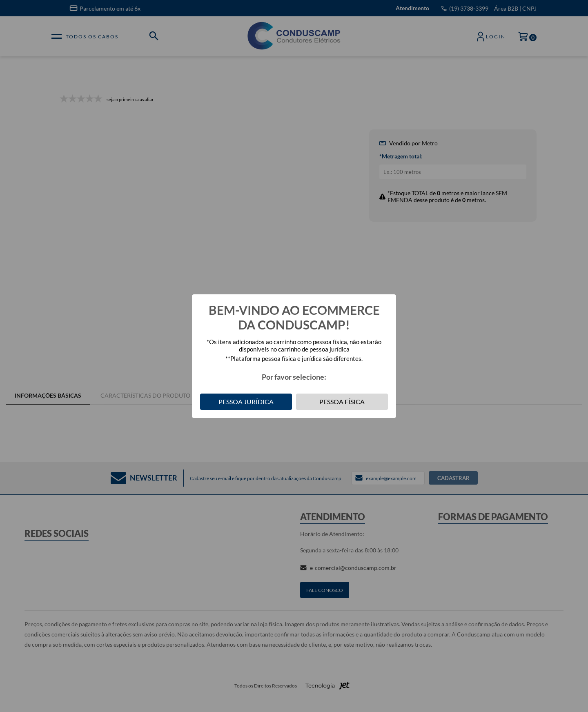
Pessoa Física (342, 402)
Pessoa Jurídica (246, 402)
